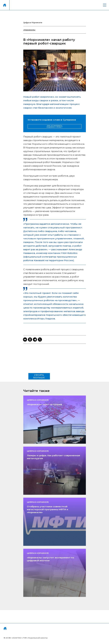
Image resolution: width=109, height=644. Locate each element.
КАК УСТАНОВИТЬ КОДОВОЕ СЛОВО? (54, 126)
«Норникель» (29, 30)
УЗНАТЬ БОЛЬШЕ (39, 376)
